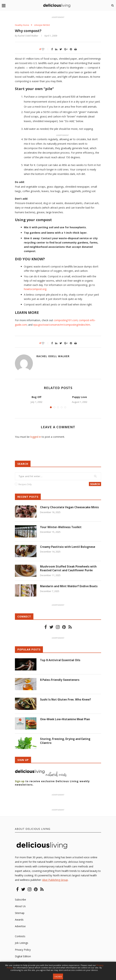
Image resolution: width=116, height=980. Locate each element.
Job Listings (22, 943)
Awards (19, 920)
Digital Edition (23, 957)
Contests (20, 937)
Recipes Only (25, 485)
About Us (20, 907)
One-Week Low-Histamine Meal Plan (66, 720)
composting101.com (66, 320)
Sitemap (20, 913)
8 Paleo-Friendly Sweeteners (61, 680)
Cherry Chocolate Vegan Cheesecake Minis (67, 510)
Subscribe (20, 900)
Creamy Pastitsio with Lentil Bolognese (69, 547)
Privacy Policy (23, 950)
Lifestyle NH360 (44, 25)
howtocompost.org (35, 289)
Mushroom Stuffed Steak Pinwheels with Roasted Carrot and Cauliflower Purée (69, 569)
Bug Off (36, 397)
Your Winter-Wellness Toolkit (61, 528)
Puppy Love (80, 397)
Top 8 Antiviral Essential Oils (61, 661)
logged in (36, 437)
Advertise (20, 927)
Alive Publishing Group (55, 880)
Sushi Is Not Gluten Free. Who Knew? (66, 700)
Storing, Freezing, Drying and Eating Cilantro (66, 742)
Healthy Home (23, 25)
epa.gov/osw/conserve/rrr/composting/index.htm (62, 325)
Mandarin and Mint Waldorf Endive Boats (69, 587)
